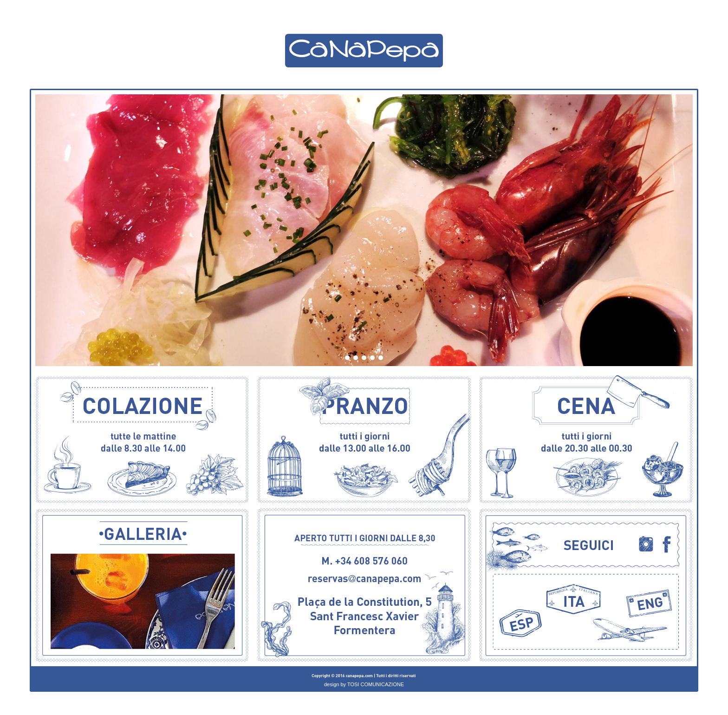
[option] (364, 230)
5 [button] (381, 361)
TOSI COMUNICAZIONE (376, 684)
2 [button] (356, 361)
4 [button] (373, 361)
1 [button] (348, 361)
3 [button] (364, 361)
